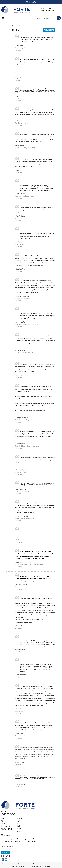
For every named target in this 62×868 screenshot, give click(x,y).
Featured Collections (21, 822)
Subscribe (6, 853)
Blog (18, 826)
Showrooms (21, 818)
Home (9, 26)
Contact (4, 824)
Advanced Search (7, 829)
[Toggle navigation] (3, 18)
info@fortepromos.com (47, 11)
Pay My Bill (20, 831)
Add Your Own (49, 30)
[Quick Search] (46, 18)
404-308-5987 (46, 8)
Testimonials (5, 826)
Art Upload (20, 829)
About (3, 821)
